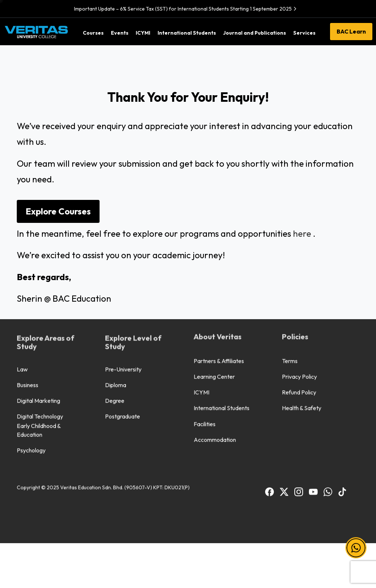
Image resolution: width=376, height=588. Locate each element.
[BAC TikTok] (342, 396)
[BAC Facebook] (270, 396)
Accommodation (215, 344)
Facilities (205, 329)
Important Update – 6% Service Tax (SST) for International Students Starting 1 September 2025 (186, 9)
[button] (356, 548)
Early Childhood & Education (39, 335)
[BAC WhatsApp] (328, 396)
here (302, 233)
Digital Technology (40, 321)
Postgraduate (123, 321)
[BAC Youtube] (313, 396)
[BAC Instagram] (299, 396)
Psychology (31, 355)
